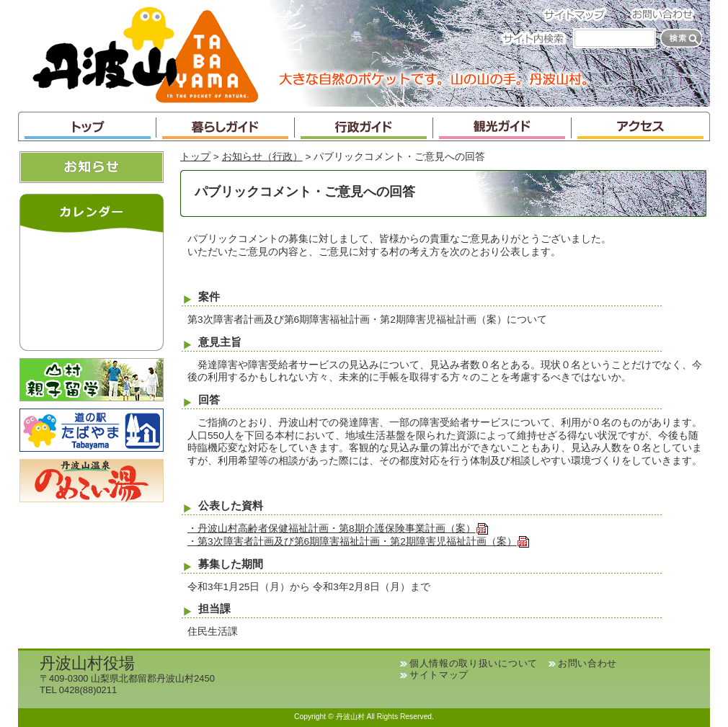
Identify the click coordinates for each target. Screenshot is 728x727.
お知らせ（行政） (262, 157)
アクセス (641, 126)
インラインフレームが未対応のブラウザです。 (92, 288)
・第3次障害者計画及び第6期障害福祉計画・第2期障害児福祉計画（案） (359, 541)
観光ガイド (502, 126)
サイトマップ (579, 14)
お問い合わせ (667, 14)
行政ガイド (364, 126)
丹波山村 (146, 53)
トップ (87, 126)
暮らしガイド (226, 126)
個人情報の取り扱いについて (474, 663)
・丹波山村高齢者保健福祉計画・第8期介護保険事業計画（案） (338, 528)
